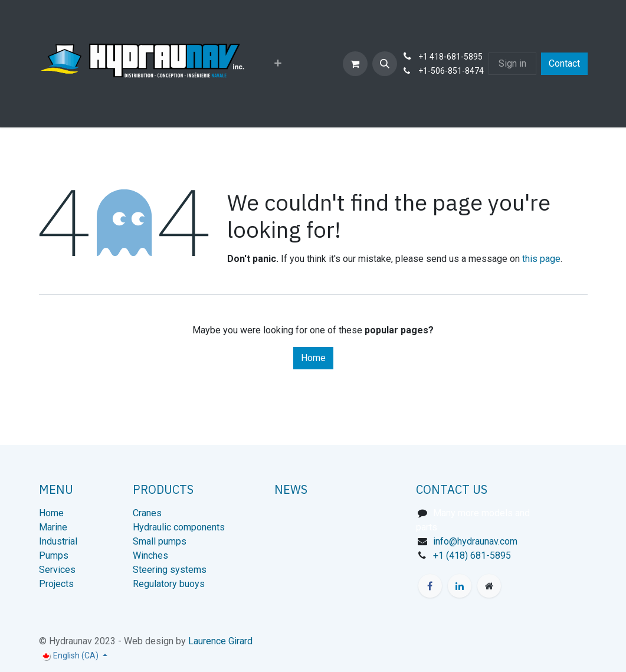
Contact (564, 63)
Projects (56, 584)
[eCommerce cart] (355, 64)
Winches (150, 555)
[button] (385, 64)
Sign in (512, 63)
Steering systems (170, 570)
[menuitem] (278, 64)
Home (313, 358)
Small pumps (160, 541)
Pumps (54, 555)
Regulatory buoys (169, 584)
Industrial (58, 541)
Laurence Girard (220, 641)
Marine (53, 527)
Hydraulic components (179, 527)
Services (57, 570)
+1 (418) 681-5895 (472, 555)
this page (541, 259)
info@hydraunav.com (475, 541)
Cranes (147, 513)
